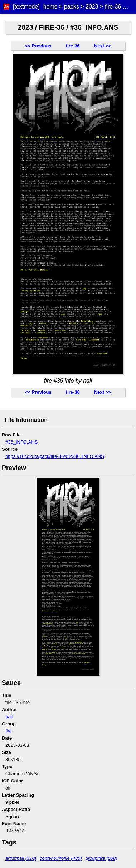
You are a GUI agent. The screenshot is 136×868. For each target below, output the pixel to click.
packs (72, 7)
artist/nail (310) (21, 858)
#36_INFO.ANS (21, 442)
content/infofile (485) (61, 858)
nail (9, 717)
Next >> (103, 46)
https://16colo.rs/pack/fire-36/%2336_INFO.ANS (55, 456)
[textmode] (26, 7)
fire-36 (113, 7)
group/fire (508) (101, 858)
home (50, 7)
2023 (92, 7)
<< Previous (38, 46)
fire (9, 731)
